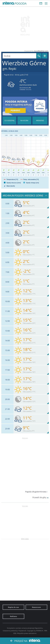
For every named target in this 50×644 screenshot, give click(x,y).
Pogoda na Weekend (40, 120)
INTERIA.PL (40, 631)
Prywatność (22, 631)
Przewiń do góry (39, 497)
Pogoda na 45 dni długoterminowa (24, 120)
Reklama (13, 616)
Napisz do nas (13, 607)
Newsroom (36, 607)
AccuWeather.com (41, 51)
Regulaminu (39, 628)
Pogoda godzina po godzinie (9, 120)
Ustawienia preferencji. (10, 631)
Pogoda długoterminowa (36, 492)
